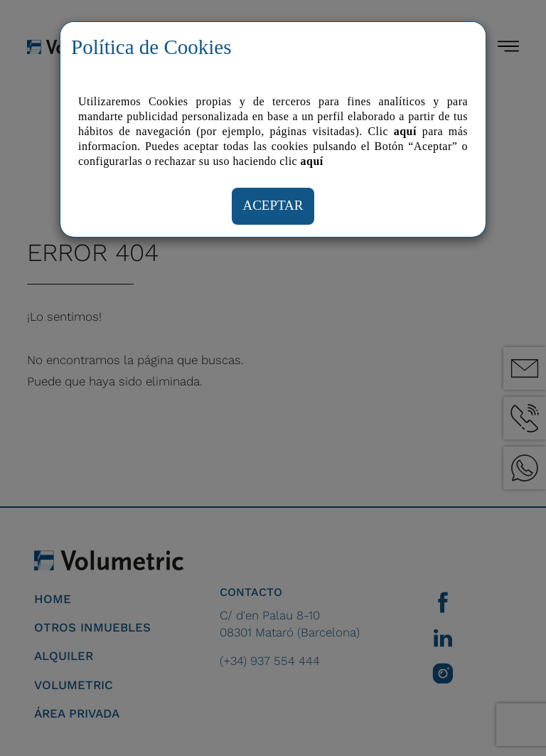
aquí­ (312, 161)
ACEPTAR (273, 205)
